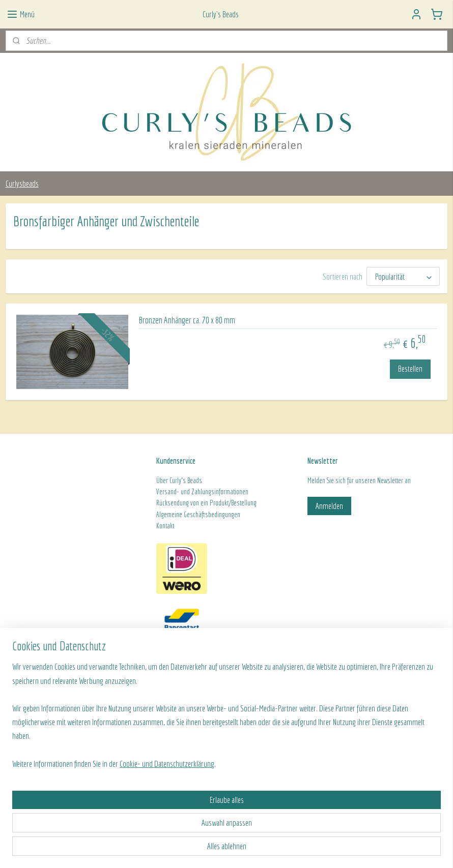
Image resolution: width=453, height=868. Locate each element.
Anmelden (329, 506)
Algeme (165, 515)
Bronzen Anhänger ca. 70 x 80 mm (187, 320)
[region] (159, 806)
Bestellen (410, 368)
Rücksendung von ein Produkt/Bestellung (206, 503)
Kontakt (165, 526)
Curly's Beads (186, 481)
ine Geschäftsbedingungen (207, 515)
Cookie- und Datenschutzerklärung (167, 848)
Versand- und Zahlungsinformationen (202, 492)
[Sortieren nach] (403, 276)
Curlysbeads (22, 183)
